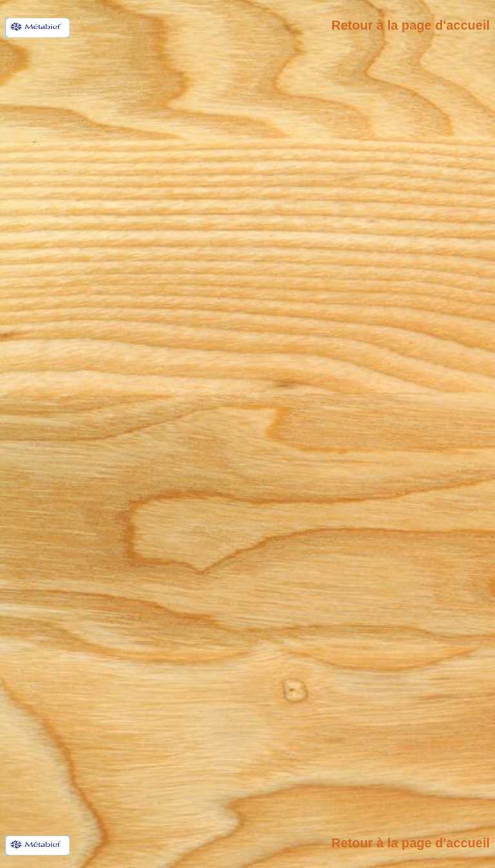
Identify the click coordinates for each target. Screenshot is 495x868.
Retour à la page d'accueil (411, 25)
